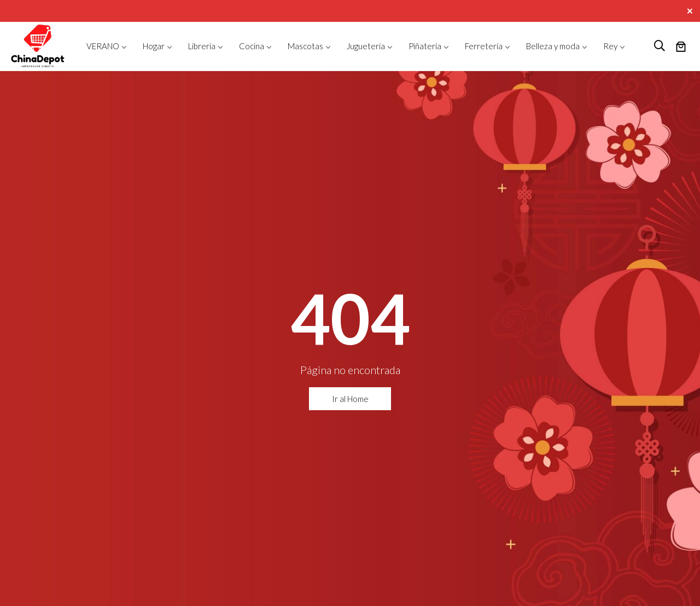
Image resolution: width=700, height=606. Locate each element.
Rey (610, 46)
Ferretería (484, 46)
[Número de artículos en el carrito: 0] (681, 48)
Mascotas (305, 46)
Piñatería (425, 46)
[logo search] (660, 46)
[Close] (691, 10)
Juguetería (366, 46)
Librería (202, 46)
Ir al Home (350, 399)
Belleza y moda (553, 46)
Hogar (154, 46)
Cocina (252, 46)
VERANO (103, 46)
